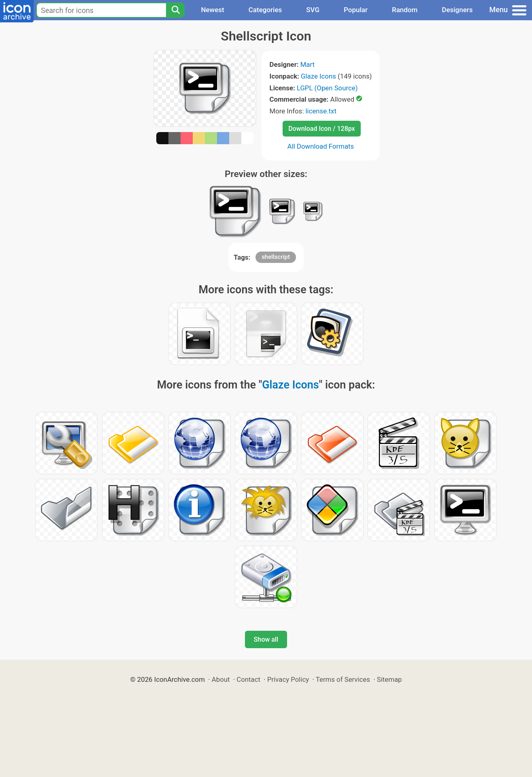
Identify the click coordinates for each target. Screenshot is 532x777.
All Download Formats (321, 146)
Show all (266, 639)
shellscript (276, 257)
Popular (356, 10)
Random (405, 10)
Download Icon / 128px (321, 129)
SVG (313, 10)
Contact (248, 679)
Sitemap (389, 679)
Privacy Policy (288, 679)
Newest (212, 10)
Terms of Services (343, 679)
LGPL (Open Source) (327, 88)
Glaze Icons (318, 76)
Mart (307, 64)
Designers (457, 10)
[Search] (175, 10)
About (221, 679)
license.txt (321, 111)
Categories (265, 10)
